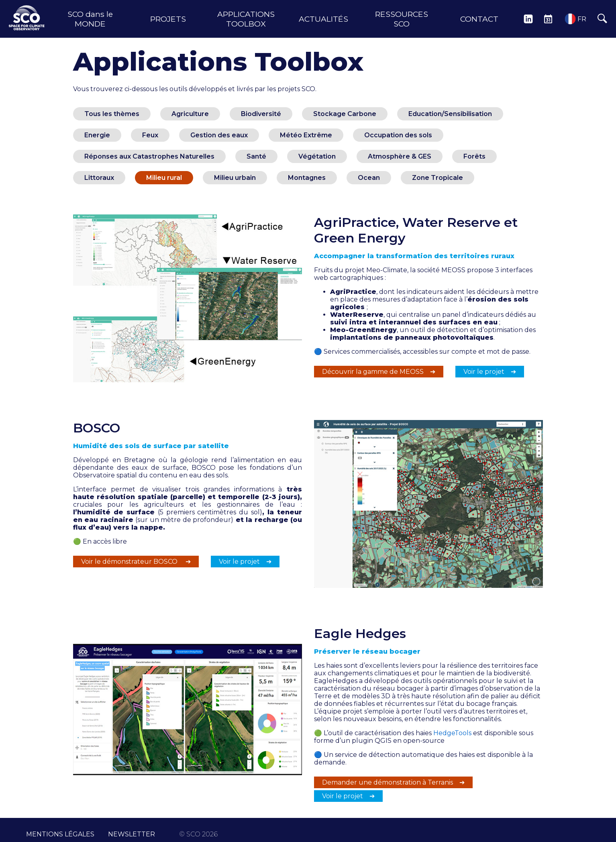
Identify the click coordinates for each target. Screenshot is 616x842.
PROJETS (168, 19)
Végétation (317, 156)
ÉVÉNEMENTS (548, 19)
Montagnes (307, 178)
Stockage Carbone (345, 114)
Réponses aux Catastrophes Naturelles (149, 156)
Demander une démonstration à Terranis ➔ (393, 782)
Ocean (369, 178)
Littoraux (99, 178)
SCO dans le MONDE (90, 19)
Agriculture (190, 114)
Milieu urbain (235, 178)
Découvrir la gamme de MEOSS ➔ (379, 372)
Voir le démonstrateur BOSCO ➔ (136, 562)
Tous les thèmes (112, 114)
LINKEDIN (528, 19)
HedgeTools (452, 733)
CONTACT (479, 19)
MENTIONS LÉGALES (60, 830)
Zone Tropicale (438, 178)
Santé (256, 156)
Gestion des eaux (219, 135)
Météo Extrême (306, 135)
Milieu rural (164, 178)
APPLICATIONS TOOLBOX (246, 19)
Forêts (474, 156)
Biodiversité (261, 114)
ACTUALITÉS (323, 19)
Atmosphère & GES (400, 156)
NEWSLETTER (132, 830)
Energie (97, 135)
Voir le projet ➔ (490, 372)
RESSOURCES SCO (402, 19)
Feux (150, 135)
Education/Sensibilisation (450, 114)
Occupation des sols (398, 135)
